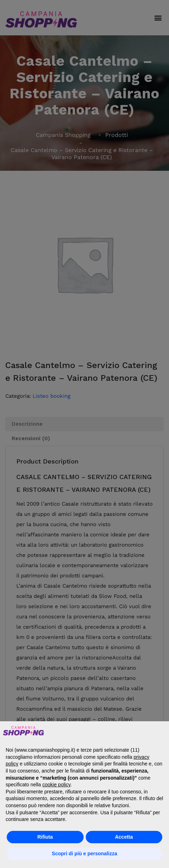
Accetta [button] (124, 837)
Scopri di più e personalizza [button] (84, 854)
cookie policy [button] (57, 785)
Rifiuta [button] (45, 837)
